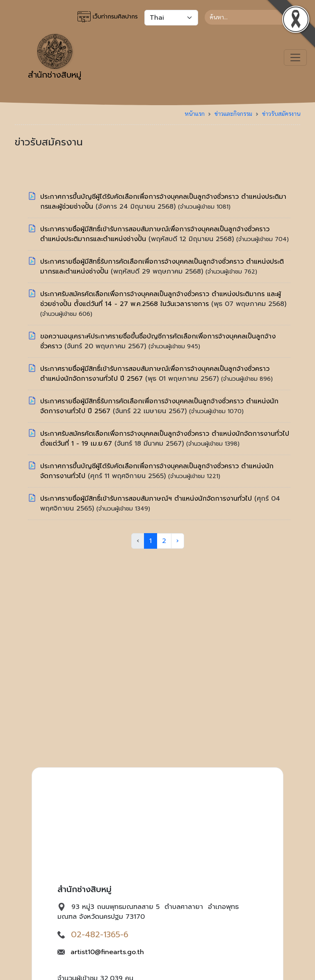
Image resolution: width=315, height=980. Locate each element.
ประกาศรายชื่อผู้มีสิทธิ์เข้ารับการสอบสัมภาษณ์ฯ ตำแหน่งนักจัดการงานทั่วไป (147, 499)
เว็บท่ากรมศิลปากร (108, 17)
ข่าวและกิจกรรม (233, 113)
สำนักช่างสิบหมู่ (55, 58)
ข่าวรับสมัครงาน (281, 113)
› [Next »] (178, 541)
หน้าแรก (195, 113)
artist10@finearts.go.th (107, 952)
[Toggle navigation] (295, 58)
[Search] (252, 17)
